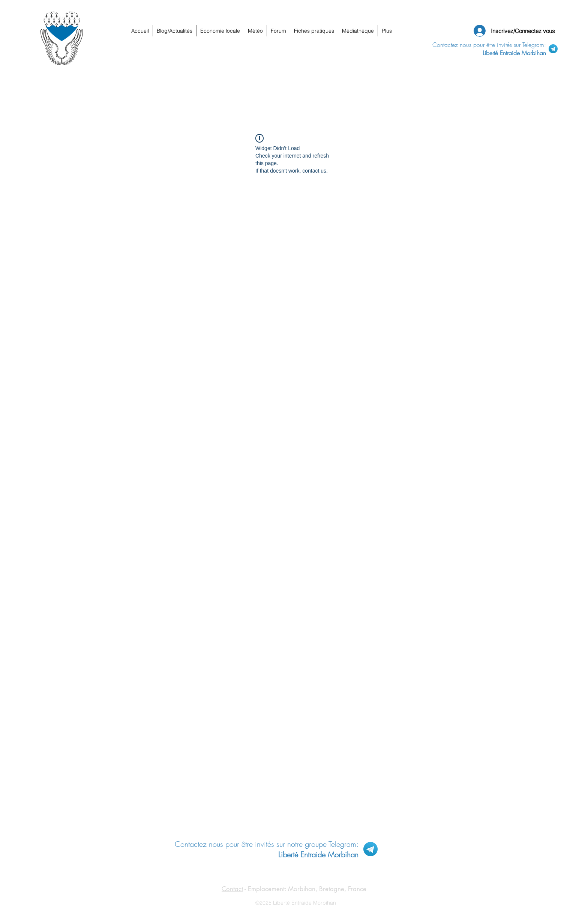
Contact (232, 889)
